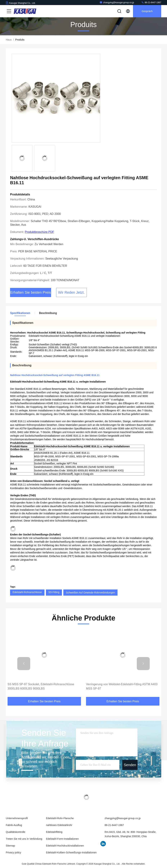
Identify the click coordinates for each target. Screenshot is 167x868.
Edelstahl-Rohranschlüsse (27, 592)
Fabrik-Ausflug (14, 825)
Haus (9, 40)
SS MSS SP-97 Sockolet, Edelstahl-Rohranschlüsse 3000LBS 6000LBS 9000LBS (41, 686)
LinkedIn (103, 844)
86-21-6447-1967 (151, 2)
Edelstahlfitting (54, 832)
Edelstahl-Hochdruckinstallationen (65, 846)
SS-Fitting (54, 592)
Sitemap (10, 846)
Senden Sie (130, 766)
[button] (24, 664)
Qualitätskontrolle (15, 832)
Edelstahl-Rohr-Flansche (60, 818)
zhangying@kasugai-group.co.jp (117, 2)
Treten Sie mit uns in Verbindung (24, 839)
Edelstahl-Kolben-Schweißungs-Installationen (71, 852)
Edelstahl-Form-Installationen (62, 839)
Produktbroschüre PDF (40, 232)
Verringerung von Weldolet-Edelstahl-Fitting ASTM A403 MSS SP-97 (122, 686)
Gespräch (147, 11)
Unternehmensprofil (17, 818)
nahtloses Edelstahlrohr (59, 825)
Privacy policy (13, 852)
